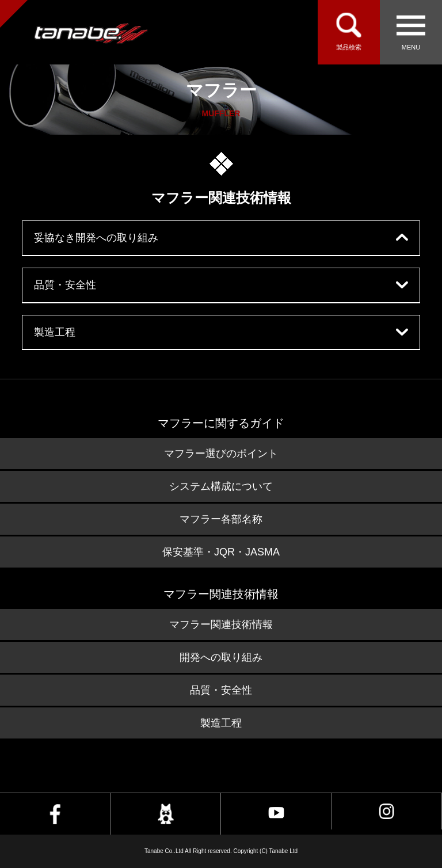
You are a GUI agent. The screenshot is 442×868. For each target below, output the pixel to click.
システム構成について (221, 486)
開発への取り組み (221, 657)
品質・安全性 (65, 285)
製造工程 (55, 332)
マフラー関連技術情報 (221, 625)
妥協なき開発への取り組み (96, 238)
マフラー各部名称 (221, 519)
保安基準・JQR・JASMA (221, 552)
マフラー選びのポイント (221, 454)
